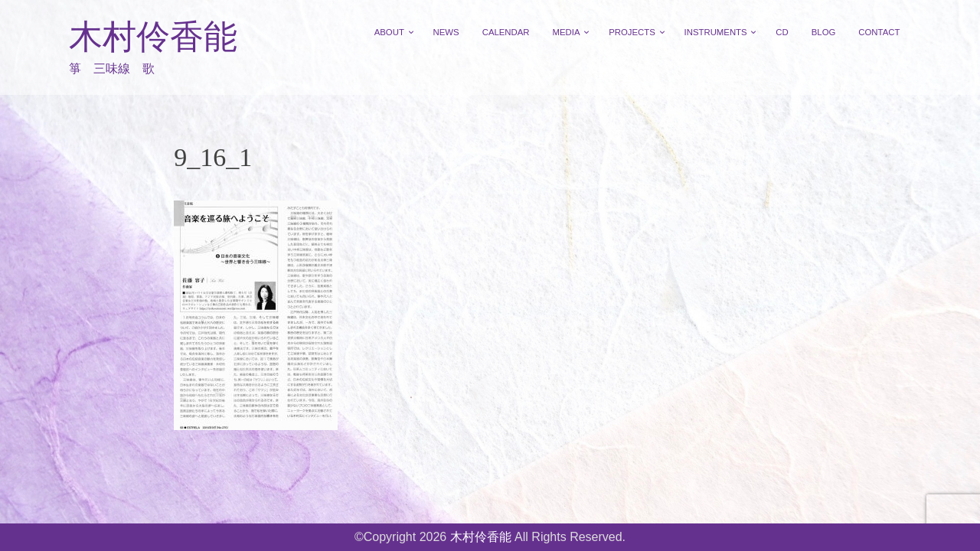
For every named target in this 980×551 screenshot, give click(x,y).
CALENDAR (506, 32)
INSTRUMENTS (716, 32)
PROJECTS (632, 32)
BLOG (824, 32)
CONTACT (879, 32)
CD (782, 32)
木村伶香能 (153, 37)
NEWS (446, 32)
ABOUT (389, 32)
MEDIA (567, 32)
